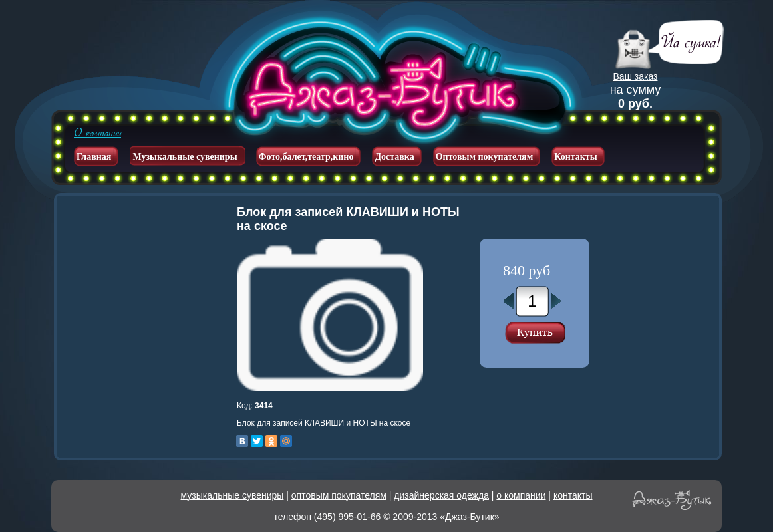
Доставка (394, 157)
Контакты (575, 157)
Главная (94, 157)
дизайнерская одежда (441, 495)
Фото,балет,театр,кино (306, 157)
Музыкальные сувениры (185, 157)
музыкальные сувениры (232, 495)
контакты (573, 495)
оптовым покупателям (339, 495)
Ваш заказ (636, 76)
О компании (97, 133)
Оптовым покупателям (485, 157)
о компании (521, 495)
